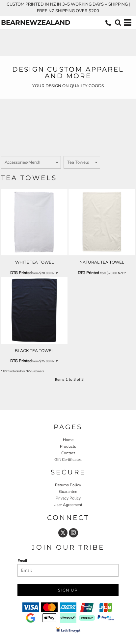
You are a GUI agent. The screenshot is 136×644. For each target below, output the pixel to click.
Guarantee (68, 492)
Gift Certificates (68, 460)
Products (68, 446)
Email (22, 561)
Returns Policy (68, 485)
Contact (68, 453)
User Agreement (68, 505)
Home (68, 440)
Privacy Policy (68, 498)
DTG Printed (21, 273)
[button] (118, 22)
